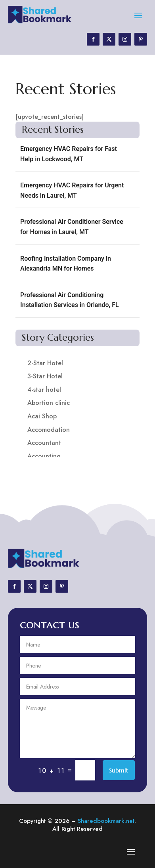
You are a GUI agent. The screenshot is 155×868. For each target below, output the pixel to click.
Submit (119, 770)
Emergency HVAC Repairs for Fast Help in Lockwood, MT (69, 154)
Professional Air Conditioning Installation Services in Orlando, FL (70, 300)
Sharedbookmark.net (106, 821)
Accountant (44, 443)
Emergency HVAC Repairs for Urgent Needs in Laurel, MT (72, 190)
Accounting (44, 456)
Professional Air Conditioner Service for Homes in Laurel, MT (72, 227)
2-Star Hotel (45, 363)
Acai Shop (42, 416)
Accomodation (49, 430)
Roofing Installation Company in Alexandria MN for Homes (66, 264)
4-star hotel (44, 390)
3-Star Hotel (45, 376)
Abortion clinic (49, 403)
